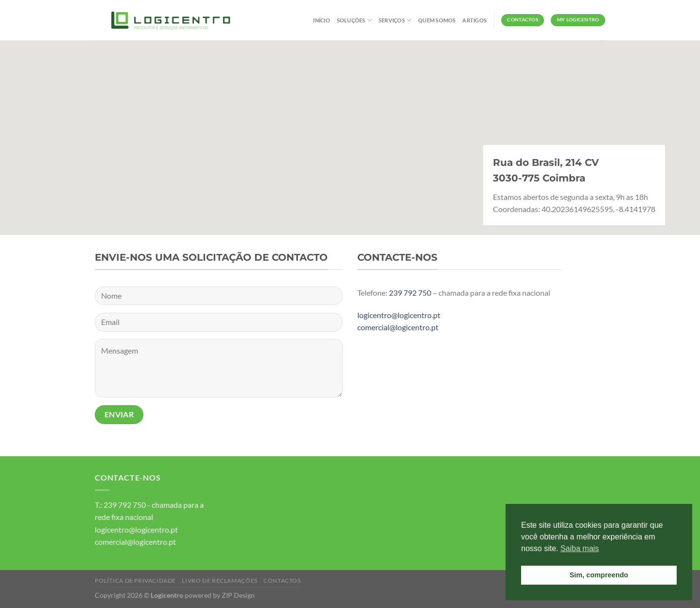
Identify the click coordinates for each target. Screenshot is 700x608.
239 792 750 (410, 293)
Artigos (474, 20)
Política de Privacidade (135, 581)
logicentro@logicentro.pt (399, 315)
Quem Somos (437, 20)
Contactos (282, 581)
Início (321, 20)
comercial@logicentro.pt (398, 327)
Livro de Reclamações (219, 581)
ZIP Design (238, 595)
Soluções (354, 20)
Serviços (395, 20)
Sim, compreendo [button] (599, 575)
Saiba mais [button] (580, 548)
